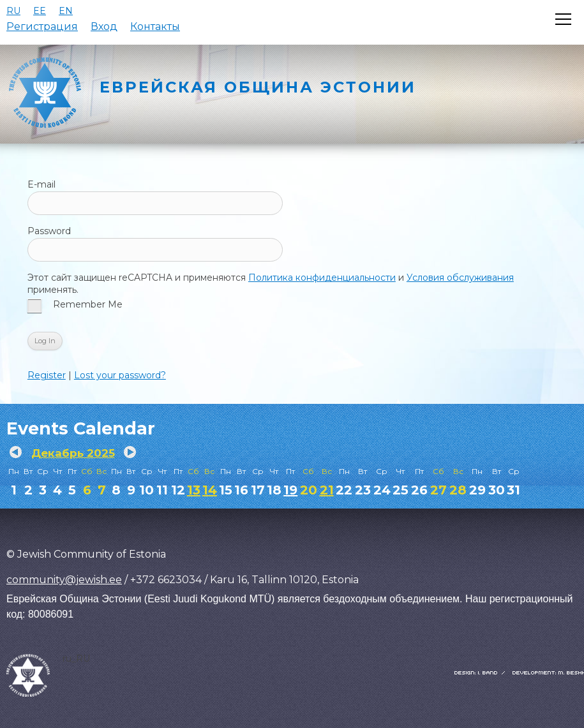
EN (66, 11)
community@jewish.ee (64, 580)
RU (13, 11)
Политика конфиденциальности (322, 278)
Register (47, 375)
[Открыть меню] (563, 19)
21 (327, 490)
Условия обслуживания (460, 278)
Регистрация (42, 26)
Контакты (155, 26)
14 (210, 490)
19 (290, 490)
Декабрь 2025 (73, 453)
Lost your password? (120, 375)
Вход (104, 26)
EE (40, 11)
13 (194, 490)
